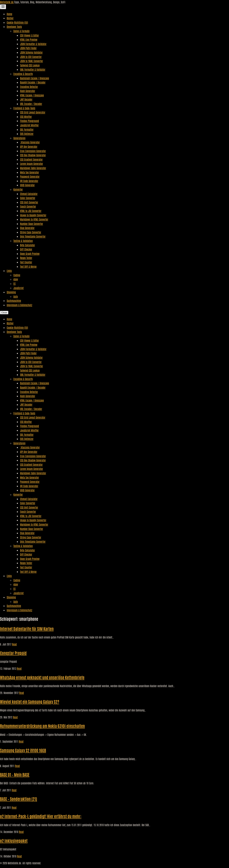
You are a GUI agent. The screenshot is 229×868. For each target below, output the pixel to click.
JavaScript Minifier (29, 125)
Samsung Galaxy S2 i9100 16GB (23, 750)
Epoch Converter (28, 206)
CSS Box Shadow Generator (33, 155)
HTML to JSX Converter (31, 211)
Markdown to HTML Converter (34, 219)
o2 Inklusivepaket (14, 840)
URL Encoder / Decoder (31, 104)
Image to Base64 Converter (33, 215)
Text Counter (26, 262)
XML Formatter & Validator (33, 69)
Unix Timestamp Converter (33, 236)
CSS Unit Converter (29, 202)
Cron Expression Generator (33, 151)
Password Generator (30, 176)
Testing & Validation (23, 241)
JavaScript (18, 288)
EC (14, 284)
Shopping (11, 292)
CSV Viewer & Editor (29, 35)
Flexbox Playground (30, 121)
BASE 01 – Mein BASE (15, 774)
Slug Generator (27, 228)
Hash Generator (28, 91)
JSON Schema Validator (31, 52)
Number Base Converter (32, 224)
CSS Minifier (26, 117)
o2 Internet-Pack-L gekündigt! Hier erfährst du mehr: (41, 816)
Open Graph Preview (30, 254)
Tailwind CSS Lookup (30, 65)
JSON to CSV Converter (31, 57)
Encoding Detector (29, 87)
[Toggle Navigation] (3, 7)
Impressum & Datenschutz (19, 305)
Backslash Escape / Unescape (35, 78)
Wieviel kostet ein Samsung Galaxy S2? (30, 701)
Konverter (18, 189)
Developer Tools (14, 27)
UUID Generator (27, 185)
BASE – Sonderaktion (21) (19, 799)
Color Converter (28, 198)
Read (14, 644)
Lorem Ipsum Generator (32, 164)
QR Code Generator (29, 181)
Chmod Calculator (29, 194)
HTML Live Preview (29, 39)
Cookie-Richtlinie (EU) (17, 22)
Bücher (10, 18)
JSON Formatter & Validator (33, 44)
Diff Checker (26, 249)
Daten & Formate (21, 31)
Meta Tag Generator (30, 172)
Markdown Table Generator (33, 168)
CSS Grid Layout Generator (33, 112)
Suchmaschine (14, 301)
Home (9, 14)
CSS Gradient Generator (31, 159)
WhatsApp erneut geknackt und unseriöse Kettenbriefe (42, 677)
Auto (16, 296)
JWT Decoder (26, 99)
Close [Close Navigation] (4, 313)
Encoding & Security (23, 74)
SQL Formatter (27, 129)
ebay (16, 279)
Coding (17, 275)
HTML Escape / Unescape (32, 95)
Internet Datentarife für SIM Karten (27, 629)
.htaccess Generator (30, 142)
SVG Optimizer (27, 134)
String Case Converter (31, 232)
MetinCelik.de (7, 2)
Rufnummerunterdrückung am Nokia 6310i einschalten (42, 726)
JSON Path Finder (28, 48)
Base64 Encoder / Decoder (33, 82)
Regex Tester (26, 258)
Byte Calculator (28, 245)
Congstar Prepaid (13, 653)
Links (9, 271)
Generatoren (19, 138)
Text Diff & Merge (28, 266)
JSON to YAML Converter (32, 61)
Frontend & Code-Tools (24, 108)
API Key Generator (29, 147)
